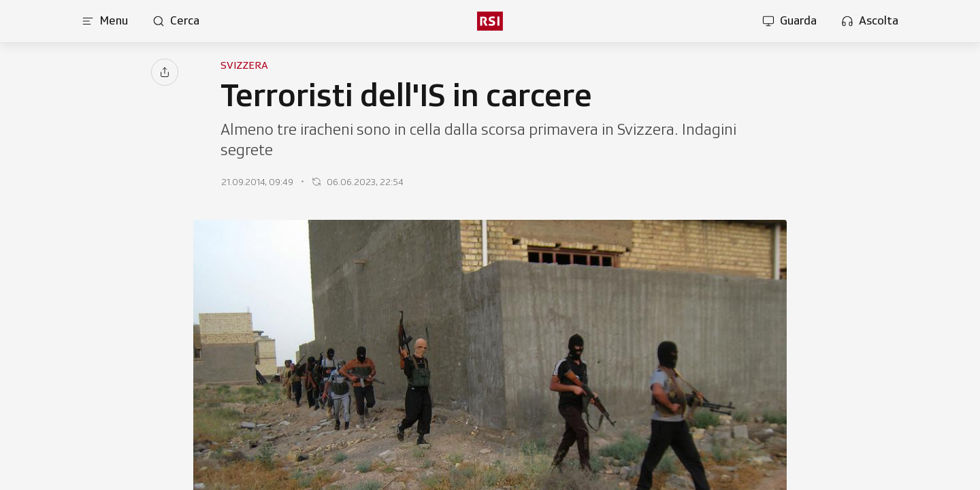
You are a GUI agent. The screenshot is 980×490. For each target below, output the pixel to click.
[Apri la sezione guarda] (789, 21)
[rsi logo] (490, 21)
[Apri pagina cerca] (176, 21)
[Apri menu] (105, 21)
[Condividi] (165, 72)
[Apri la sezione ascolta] (870, 21)
